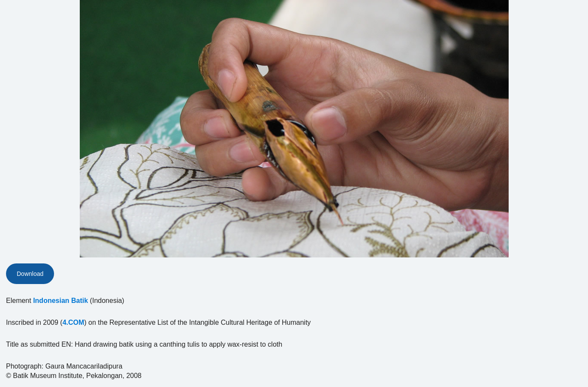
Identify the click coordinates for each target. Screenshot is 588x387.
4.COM (74, 322)
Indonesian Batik (60, 301)
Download (30, 274)
